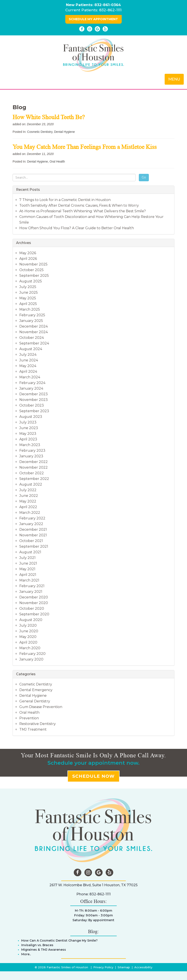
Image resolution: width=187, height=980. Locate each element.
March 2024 (30, 377)
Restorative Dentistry (38, 724)
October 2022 (32, 473)
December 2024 (34, 326)
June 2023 (29, 428)
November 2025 (33, 264)
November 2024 (34, 332)
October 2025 (31, 270)
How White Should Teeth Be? (49, 117)
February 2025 (32, 315)
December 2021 (33, 530)
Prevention (29, 718)
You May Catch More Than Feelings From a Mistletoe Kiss (85, 147)
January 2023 (31, 456)
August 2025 (31, 281)
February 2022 (32, 518)
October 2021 (31, 541)
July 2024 (28, 355)
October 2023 (32, 405)
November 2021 (33, 535)
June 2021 (28, 563)
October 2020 (32, 609)
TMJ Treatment (33, 729)
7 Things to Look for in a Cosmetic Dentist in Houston (65, 200)
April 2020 (28, 642)
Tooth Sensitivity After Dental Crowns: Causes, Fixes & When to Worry (79, 205)
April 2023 (28, 439)
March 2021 (29, 580)
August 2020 (31, 620)
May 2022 (28, 501)
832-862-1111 (110, 10)
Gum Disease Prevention (41, 707)
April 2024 (28, 371)
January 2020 (31, 659)
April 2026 (28, 259)
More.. (26, 954)
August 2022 (31, 484)
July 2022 (28, 490)
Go (144, 177)
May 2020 (28, 637)
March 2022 (30, 513)
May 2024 (28, 366)
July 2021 (27, 558)
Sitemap (124, 967)
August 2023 (31, 417)
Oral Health (57, 161)
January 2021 (31, 592)
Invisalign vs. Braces (37, 945)
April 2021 (28, 575)
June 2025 (29, 292)
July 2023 (28, 422)
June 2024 (29, 360)
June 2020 (29, 631)
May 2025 (28, 298)
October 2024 (32, 338)
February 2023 (32, 450)
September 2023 (34, 411)
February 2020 (32, 654)
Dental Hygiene (64, 132)
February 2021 (32, 586)
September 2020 (34, 614)
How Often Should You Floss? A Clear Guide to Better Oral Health (77, 228)
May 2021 (27, 569)
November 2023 (34, 400)
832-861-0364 (108, 5)
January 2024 (31, 388)
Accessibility (143, 967)
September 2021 (34, 546)
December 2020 (34, 597)
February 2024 (32, 383)
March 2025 (30, 309)
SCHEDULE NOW (93, 776)
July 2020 (28, 625)
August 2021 (30, 552)
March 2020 (30, 648)
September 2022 (34, 479)
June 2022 (29, 496)
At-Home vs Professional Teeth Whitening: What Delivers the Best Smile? (83, 211)
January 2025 (31, 321)
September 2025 (34, 276)
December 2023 (34, 394)
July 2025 (28, 287)
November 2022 (34, 467)
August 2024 (31, 349)
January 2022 (31, 524)
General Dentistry (35, 701)
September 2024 (34, 343)
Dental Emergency (36, 690)
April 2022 (28, 507)
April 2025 (28, 304)
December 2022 (34, 462)
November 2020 (34, 603)
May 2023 (28, 434)
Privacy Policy (103, 967)
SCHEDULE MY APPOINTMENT (93, 19)
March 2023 (30, 445)
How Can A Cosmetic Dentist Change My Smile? (59, 940)
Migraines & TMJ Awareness (44, 950)
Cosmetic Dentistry (40, 132)
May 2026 (28, 253)
